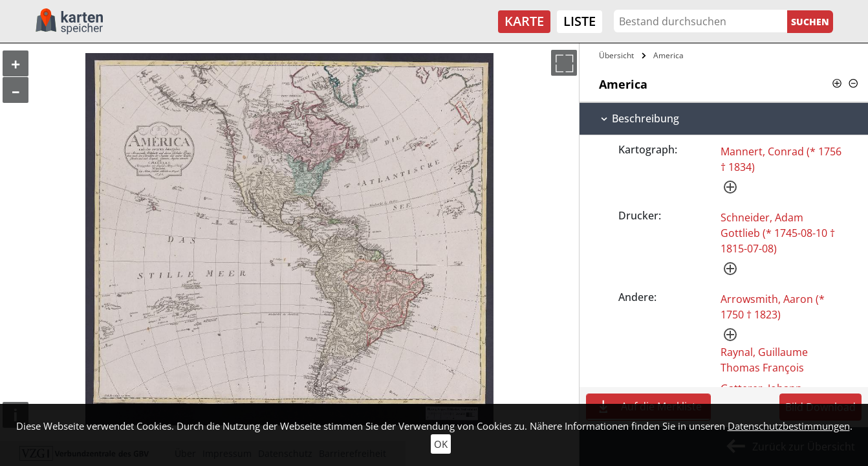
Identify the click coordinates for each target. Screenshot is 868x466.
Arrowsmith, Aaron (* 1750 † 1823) (773, 307)
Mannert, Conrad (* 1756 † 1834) (781, 159)
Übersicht (616, 55)
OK (441, 444)
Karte (524, 21)
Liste (580, 21)
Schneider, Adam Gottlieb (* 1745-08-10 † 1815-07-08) (778, 233)
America (668, 55)
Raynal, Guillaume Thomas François (764, 360)
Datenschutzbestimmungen (789, 426)
